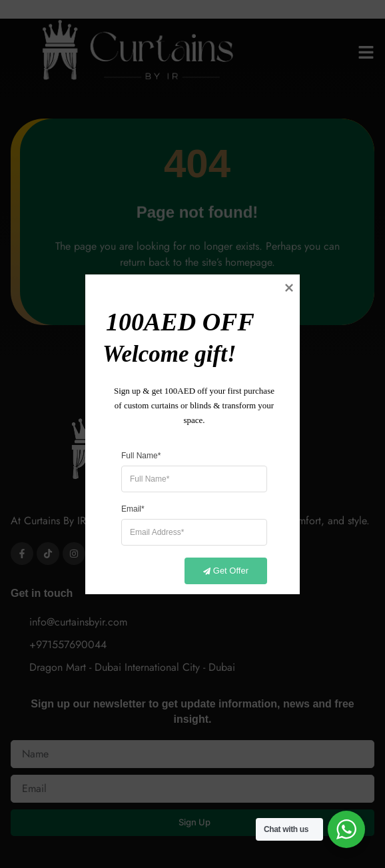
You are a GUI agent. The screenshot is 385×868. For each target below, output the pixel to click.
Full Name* (141, 455)
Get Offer (218, 571)
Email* (133, 508)
